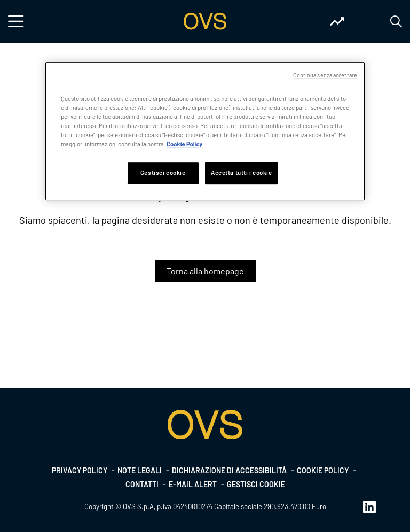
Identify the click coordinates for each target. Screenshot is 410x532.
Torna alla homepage (205, 271)
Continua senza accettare (325, 75)
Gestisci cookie (256, 484)
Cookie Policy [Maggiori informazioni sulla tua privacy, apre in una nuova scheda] (184, 144)
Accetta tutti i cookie (242, 173)
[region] (205, 131)
